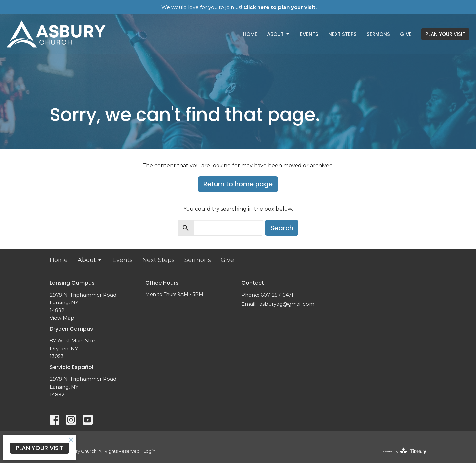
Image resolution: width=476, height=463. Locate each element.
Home (250, 34)
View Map (62, 318)
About (279, 34)
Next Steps (342, 34)
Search (282, 228)
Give (406, 34)
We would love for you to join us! (239, 7)
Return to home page (238, 184)
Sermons (378, 34)
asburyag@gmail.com (287, 304)
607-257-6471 (277, 295)
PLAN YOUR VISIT (445, 34)
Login (149, 451)
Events (309, 34)
